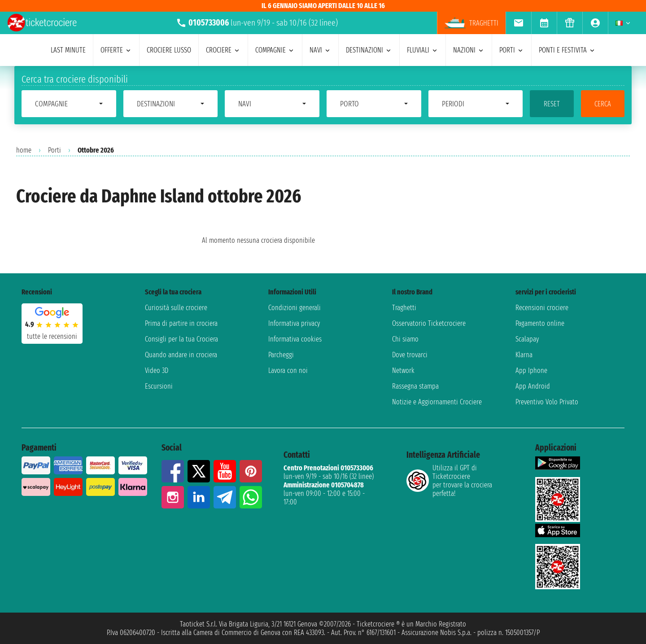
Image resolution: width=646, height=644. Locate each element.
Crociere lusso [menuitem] (169, 50)
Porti (55, 150)
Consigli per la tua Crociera (181, 339)
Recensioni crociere (542, 308)
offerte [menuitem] (116, 50)
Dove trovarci (410, 355)
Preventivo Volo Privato (547, 402)
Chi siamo (405, 339)
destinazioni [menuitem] (369, 50)
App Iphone (531, 370)
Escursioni (159, 386)
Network (403, 370)
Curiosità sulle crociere (176, 308)
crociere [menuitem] (223, 50)
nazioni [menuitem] (469, 50)
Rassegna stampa (415, 386)
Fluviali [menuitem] (423, 50)
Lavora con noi (288, 370)
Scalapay (527, 339)
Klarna (524, 355)
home (24, 150)
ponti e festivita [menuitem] (567, 50)
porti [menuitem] (512, 50)
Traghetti (404, 308)
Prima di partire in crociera (181, 323)
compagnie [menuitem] (275, 50)
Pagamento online (540, 323)
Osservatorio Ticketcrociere (429, 323)
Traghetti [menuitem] (471, 23)
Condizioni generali (295, 308)
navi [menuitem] (320, 50)
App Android (533, 386)
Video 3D (157, 370)
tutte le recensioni (52, 336)
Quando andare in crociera (181, 355)
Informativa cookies (295, 339)
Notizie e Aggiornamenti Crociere (437, 402)
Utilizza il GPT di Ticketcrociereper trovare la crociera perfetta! (449, 481)
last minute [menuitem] (68, 50)
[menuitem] (518, 23)
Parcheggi (281, 355)
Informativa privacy (294, 323)
